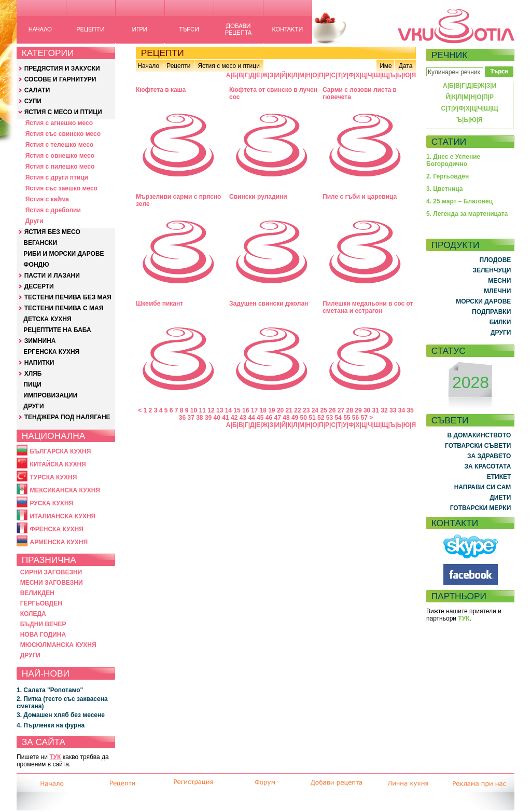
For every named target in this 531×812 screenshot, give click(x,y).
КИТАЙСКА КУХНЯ (58, 464)
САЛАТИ (37, 90)
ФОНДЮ (36, 265)
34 (402, 410)
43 (243, 418)
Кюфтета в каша (161, 90)
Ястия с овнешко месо (60, 156)
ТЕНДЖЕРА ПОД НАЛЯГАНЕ (67, 417)
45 (260, 418)
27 (341, 410)
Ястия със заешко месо (61, 188)
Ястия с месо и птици (228, 66)
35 (410, 410)
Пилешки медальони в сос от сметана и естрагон (368, 307)
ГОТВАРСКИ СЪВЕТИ (478, 446)
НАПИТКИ (39, 363)
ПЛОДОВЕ (495, 260)
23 (306, 410)
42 (234, 418)
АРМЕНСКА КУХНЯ (59, 542)
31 (376, 410)
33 (393, 410)
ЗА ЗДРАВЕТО (489, 456)
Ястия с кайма (47, 199)
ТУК (55, 757)
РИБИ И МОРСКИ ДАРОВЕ (64, 254)
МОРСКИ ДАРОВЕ (483, 301)
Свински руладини (258, 197)
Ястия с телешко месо (60, 145)
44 (251, 418)
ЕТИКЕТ (499, 477)
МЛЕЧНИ (497, 291)
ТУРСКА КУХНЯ (53, 477)
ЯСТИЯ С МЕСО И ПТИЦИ (63, 112)
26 (332, 410)
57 (364, 418)
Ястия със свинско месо (63, 134)
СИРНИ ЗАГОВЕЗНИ (51, 572)
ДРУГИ (33, 406)
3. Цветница (445, 189)
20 (280, 410)
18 (263, 410)
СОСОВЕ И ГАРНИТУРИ (60, 79)
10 (194, 410)
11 (202, 410)
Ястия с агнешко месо (59, 123)
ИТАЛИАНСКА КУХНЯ (62, 516)
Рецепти (178, 66)
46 (269, 418)
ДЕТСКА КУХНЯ (47, 319)
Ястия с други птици (57, 177)
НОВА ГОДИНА (43, 635)
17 (254, 410)
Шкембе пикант (159, 304)
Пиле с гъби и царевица (360, 197)
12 (211, 410)
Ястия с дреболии (53, 210)
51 (312, 418)
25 (323, 410)
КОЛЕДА (33, 614)
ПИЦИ (32, 384)
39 (208, 418)
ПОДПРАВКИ (491, 312)
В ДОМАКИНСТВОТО (479, 435)
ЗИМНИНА (40, 341)
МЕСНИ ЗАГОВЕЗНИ (52, 583)
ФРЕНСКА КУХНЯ (56, 529)
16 (246, 410)
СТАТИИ (449, 142)
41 (225, 418)
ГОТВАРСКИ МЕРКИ (481, 508)
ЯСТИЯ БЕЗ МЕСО (52, 232)
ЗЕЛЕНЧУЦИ (492, 270)
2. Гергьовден (448, 176)
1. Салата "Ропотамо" (50, 690)
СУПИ (33, 101)
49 (295, 418)
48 (286, 418)
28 (350, 410)
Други (34, 221)
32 (384, 410)
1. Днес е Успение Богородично (453, 160)
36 (182, 418)
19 (271, 410)
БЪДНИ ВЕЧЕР (43, 624)
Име (386, 66)
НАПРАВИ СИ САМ (483, 487)
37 (191, 418)
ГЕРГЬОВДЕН (41, 603)
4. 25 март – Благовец (459, 201)
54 (338, 418)
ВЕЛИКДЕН (37, 593)
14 (228, 410)
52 (321, 418)
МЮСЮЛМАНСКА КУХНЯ (58, 645)
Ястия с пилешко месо (60, 167)
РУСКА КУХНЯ (51, 503)
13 (220, 410)
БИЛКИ (500, 322)
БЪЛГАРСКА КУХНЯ (60, 451)
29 (358, 410)
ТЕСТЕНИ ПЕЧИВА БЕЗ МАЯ (68, 297)
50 (304, 418)
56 (355, 418)
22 (297, 410)
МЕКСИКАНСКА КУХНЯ (65, 490)
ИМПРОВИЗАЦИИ (50, 395)
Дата (406, 66)
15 (237, 410)
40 (217, 418)
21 (289, 410)
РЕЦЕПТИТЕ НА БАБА (57, 330)
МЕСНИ (499, 281)
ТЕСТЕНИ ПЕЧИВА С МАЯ (64, 308)
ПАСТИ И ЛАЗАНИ (52, 276)
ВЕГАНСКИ (40, 243)
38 (199, 418)
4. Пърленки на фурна (51, 725)
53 (330, 418)
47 (278, 418)
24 (315, 410)
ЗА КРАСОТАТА (488, 466)
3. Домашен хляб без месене (61, 715)
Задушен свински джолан (269, 304)
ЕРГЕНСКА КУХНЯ (51, 352)
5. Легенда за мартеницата (467, 214)
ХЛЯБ (33, 374)
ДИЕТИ (500, 498)
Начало (148, 66)
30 (367, 410)
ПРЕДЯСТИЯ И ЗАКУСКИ (62, 68)
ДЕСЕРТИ (39, 286)
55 (347, 418)
